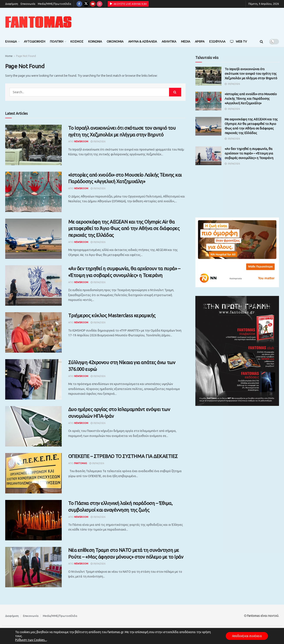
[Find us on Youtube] (93, 4)
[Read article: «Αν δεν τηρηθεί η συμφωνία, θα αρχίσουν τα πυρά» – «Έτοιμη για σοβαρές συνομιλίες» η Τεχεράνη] (33, 285)
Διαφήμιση (12, 4)
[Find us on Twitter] (86, 4)
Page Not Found (26, 56)
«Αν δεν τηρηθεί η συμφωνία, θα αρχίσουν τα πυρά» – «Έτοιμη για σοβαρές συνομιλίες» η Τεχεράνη (249, 153)
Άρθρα (200, 41)
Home (9, 56)
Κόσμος (77, 41)
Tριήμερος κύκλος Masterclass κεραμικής (112, 315)
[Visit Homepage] (38, 22)
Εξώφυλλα (217, 41)
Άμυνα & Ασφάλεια (143, 41)
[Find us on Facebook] (79, 4)
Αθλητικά (169, 41)
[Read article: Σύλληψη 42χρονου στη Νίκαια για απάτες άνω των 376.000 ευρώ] (33, 379)
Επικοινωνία (28, 4)
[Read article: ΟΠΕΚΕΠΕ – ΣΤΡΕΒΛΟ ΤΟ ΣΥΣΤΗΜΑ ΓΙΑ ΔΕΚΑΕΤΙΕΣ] (33, 473)
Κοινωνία (95, 41)
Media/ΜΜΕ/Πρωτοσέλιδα (54, 4)
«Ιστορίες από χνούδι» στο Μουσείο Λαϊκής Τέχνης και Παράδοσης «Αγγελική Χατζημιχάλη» (251, 99)
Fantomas (81, 463)
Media (186, 41)
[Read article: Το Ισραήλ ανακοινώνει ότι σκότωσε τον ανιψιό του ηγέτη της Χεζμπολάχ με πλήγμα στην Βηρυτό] (33, 145)
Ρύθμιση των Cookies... (31, 640)
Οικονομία (115, 41)
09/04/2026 (98, 141)
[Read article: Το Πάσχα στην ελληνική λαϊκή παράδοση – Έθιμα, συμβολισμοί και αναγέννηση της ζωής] (33, 520)
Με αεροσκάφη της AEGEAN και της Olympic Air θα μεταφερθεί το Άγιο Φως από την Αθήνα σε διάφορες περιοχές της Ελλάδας (124, 228)
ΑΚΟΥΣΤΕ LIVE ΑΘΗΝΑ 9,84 (128, 4)
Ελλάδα (11, 41)
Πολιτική (57, 41)
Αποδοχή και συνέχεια (246, 636)
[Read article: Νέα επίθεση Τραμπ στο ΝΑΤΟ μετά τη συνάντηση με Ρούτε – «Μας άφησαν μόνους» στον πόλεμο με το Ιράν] (33, 567)
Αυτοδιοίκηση (35, 41)
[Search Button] (262, 41)
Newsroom (81, 141)
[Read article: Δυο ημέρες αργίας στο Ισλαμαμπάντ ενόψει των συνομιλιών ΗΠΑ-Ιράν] (33, 426)
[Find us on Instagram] (100, 4)
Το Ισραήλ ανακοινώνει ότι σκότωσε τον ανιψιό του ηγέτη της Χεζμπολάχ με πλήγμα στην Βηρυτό (251, 74)
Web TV (238, 41)
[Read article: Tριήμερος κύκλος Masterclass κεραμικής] (33, 332)
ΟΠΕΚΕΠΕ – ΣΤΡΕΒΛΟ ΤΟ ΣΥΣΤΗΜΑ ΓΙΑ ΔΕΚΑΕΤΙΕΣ (123, 456)
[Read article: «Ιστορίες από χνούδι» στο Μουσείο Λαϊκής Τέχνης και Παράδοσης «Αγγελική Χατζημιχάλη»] (33, 192)
